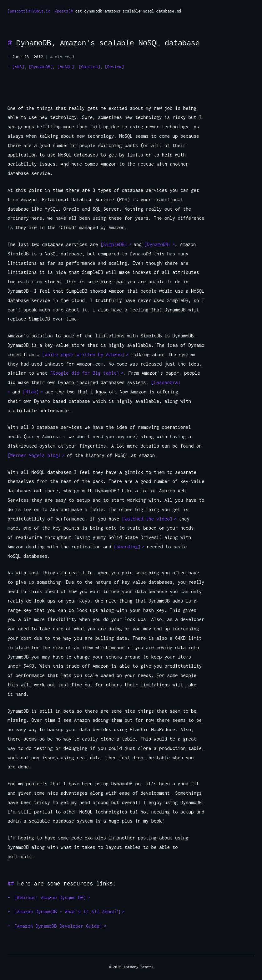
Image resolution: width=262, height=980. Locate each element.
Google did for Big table (85, 373)
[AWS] (18, 67)
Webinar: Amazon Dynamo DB (50, 897)
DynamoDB (158, 244)
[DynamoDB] (41, 67)
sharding (127, 546)
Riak (31, 392)
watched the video (147, 519)
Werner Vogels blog (34, 455)
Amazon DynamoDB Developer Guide (58, 926)
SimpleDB (114, 244)
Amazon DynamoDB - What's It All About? (67, 911)
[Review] (114, 67)
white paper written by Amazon (83, 354)
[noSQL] (65, 67)
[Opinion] (89, 67)
